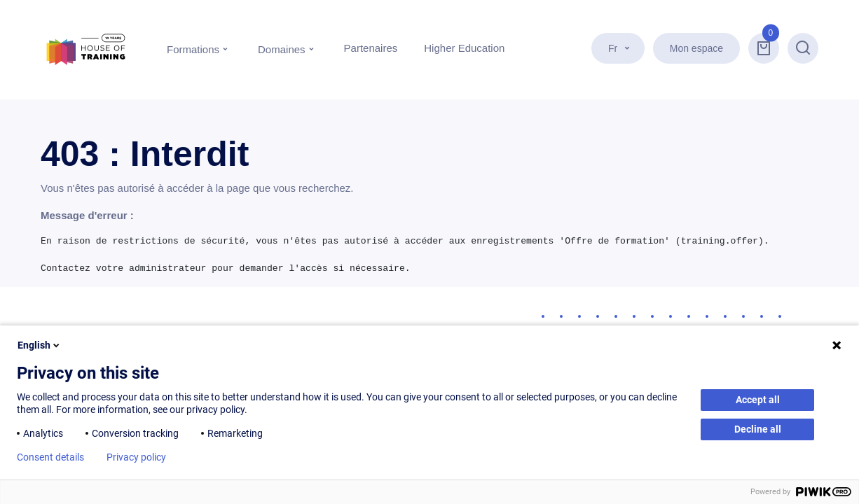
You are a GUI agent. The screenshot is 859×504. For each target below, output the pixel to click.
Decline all (758, 429)
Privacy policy (136, 457)
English (40, 345)
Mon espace (696, 48)
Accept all (758, 400)
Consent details (50, 457)
